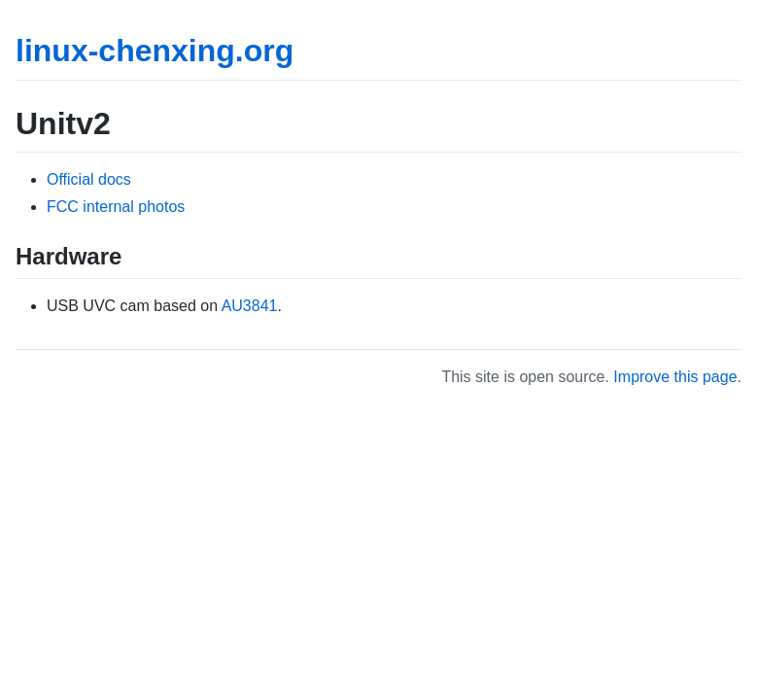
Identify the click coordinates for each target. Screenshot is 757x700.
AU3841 (250, 306)
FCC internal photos (116, 207)
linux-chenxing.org (155, 51)
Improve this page (675, 377)
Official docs (89, 179)
